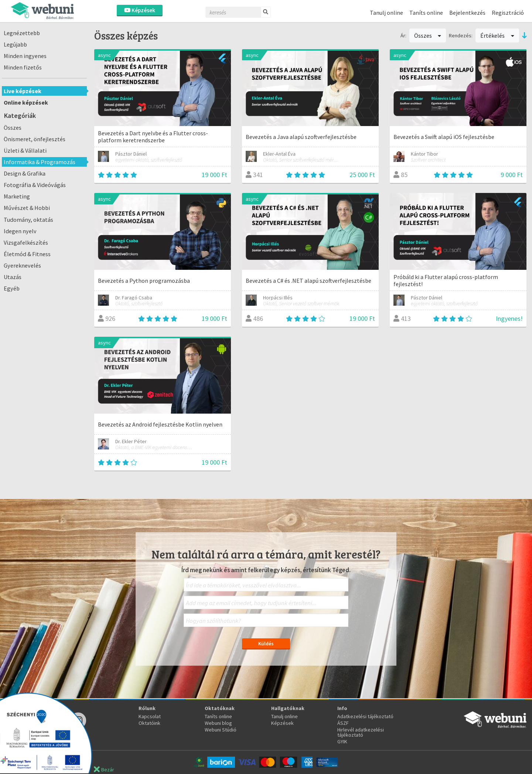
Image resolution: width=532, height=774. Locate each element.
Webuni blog (218, 723)
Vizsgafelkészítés (26, 242)
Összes (13, 128)
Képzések (140, 10)
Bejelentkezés (467, 13)
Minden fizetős (23, 67)
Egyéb (12, 288)
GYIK (342, 741)
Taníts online (426, 13)
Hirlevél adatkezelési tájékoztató (361, 732)
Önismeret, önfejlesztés (35, 139)
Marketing (17, 196)
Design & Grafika (25, 173)
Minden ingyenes (25, 56)
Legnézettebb (22, 33)
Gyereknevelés (22, 265)
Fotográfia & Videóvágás (35, 185)
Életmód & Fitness (27, 254)
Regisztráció (508, 13)
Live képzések (23, 91)
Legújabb (15, 44)
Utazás (13, 277)
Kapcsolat (150, 716)
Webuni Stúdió (221, 730)
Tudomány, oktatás (28, 220)
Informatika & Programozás (40, 162)
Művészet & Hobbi (27, 208)
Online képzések (26, 102)
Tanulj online (386, 13)
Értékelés (497, 35)
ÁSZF (343, 723)
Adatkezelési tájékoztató (365, 716)
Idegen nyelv (20, 231)
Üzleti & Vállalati (25, 150)
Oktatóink (149, 723)
